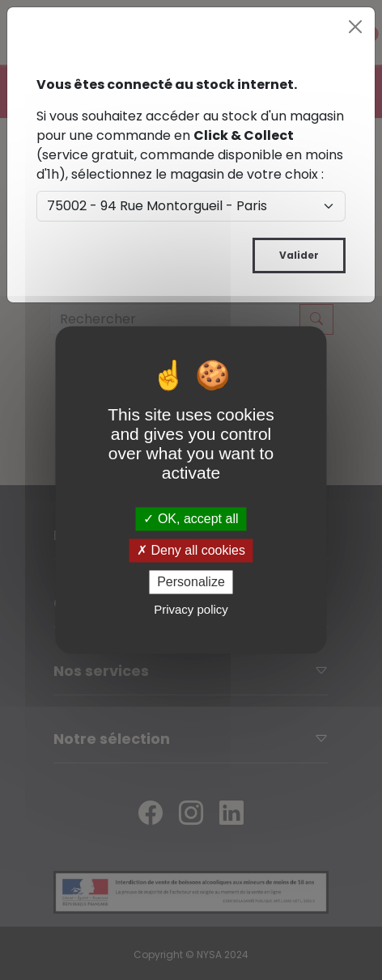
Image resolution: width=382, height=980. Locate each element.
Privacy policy (191, 610)
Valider (299, 255)
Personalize (191, 582)
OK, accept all (191, 519)
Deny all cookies (191, 550)
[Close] (355, 27)
